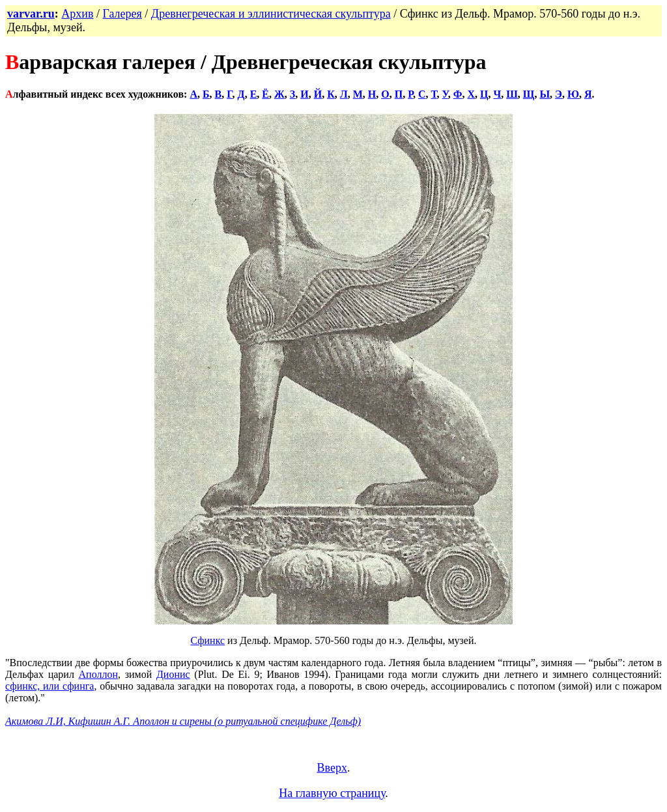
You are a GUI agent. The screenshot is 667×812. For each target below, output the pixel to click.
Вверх (332, 768)
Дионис (173, 674)
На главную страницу (332, 793)
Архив (77, 14)
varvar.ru (31, 14)
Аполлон (98, 674)
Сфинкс (207, 640)
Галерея (122, 14)
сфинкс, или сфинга (50, 686)
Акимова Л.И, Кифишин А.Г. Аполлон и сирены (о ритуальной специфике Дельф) (183, 721)
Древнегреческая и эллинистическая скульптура (271, 14)
